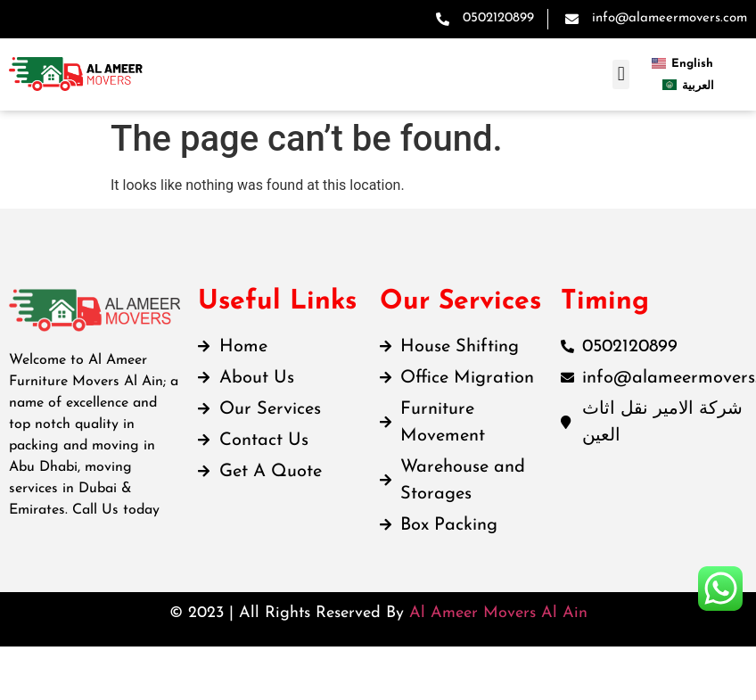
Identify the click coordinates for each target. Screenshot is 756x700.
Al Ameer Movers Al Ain (498, 613)
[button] (621, 74)
